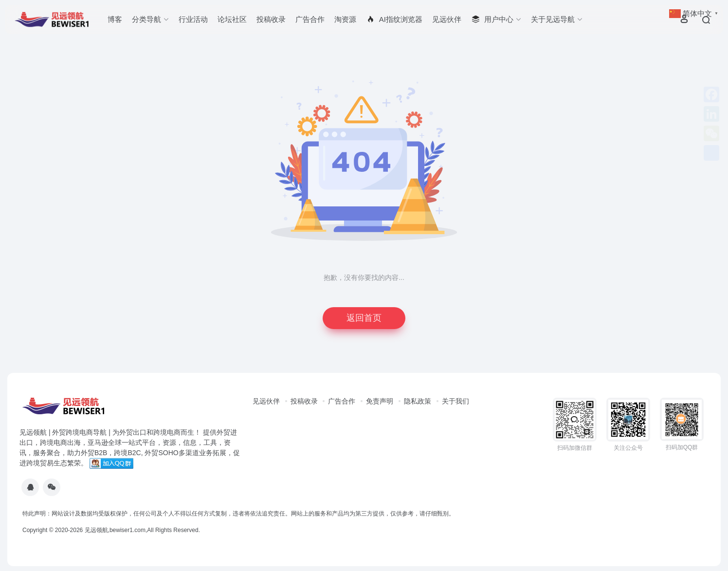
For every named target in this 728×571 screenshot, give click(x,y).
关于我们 (455, 401)
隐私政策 (418, 401)
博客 (115, 19)
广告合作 (310, 19)
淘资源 (345, 19)
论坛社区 (232, 19)
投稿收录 (271, 19)
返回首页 (364, 318)
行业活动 (193, 19)
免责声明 (380, 401)
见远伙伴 (447, 19)
